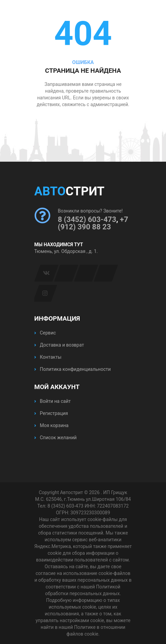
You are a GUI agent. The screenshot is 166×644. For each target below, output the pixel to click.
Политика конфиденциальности (73, 369)
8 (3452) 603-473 (87, 219)
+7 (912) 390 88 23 (93, 223)
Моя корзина (51, 425)
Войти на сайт (52, 401)
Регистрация (51, 413)
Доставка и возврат (59, 345)
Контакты (48, 357)
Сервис (45, 333)
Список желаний (55, 438)
